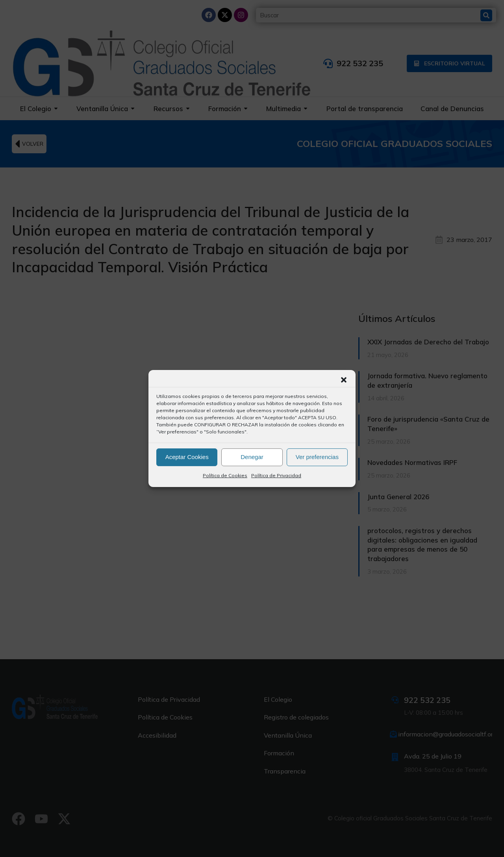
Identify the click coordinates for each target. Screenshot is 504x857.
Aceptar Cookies (187, 457)
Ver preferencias (317, 457)
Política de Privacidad (276, 475)
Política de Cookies (225, 475)
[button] (344, 380)
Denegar (252, 457)
